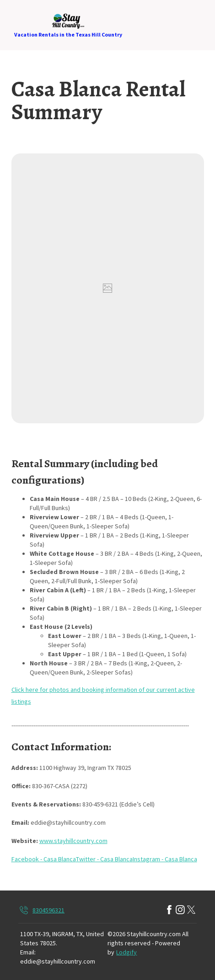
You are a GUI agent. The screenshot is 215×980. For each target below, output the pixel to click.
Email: (28, 952)
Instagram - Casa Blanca (165, 859)
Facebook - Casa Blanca (44, 859)
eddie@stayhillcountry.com (58, 961)
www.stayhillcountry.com (73, 841)
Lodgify (126, 952)
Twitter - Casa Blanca (104, 859)
